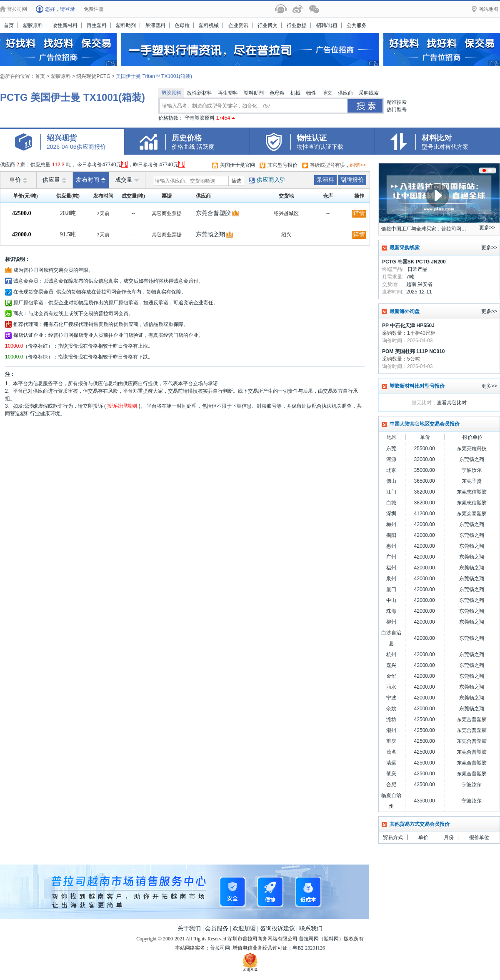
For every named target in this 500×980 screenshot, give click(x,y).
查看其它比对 (452, 403)
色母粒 (182, 25)
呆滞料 (325, 180)
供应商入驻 (271, 180)
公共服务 (357, 25)
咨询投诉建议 (277, 929)
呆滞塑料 (155, 25)
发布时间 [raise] (91, 180)
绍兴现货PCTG (94, 76)
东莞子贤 (472, 481)
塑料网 (331, 939)
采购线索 (369, 93)
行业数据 (297, 25)
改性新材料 (65, 25)
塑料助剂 (126, 25)
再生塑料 (97, 25)
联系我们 (311, 929)
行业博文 (267, 25)
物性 (311, 93)
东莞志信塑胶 (472, 492)
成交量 (127, 180)
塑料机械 (209, 25)
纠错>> (358, 165)
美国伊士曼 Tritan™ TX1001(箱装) (154, 76)
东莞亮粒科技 (472, 449)
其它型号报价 (282, 165)
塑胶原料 (33, 25)
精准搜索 (397, 102)
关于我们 (189, 929)
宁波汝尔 (472, 470)
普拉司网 (309, 939)
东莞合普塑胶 (213, 213)
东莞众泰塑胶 (472, 514)
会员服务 (217, 929)
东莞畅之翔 (210, 234)
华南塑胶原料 (210, 118)
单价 (18, 180)
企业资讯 (238, 25)
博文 (327, 93)
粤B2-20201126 (309, 948)
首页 (9, 25)
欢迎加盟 (244, 929)
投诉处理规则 (122, 406)
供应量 (55, 180)
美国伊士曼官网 (237, 165)
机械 (295, 93)
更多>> (487, 228)
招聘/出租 (327, 25)
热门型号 (397, 110)
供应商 (345, 93)
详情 (359, 213)
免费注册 (94, 9)
